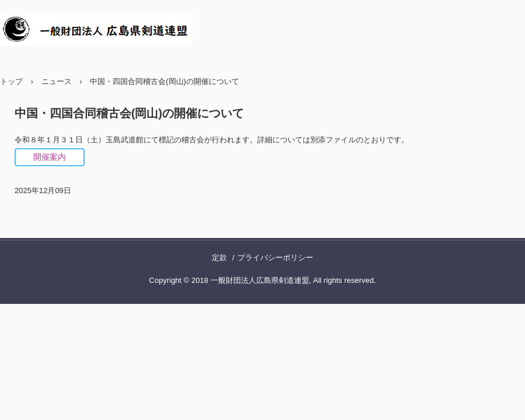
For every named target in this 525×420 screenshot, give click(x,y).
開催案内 (50, 157)
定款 (219, 258)
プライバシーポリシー (275, 258)
